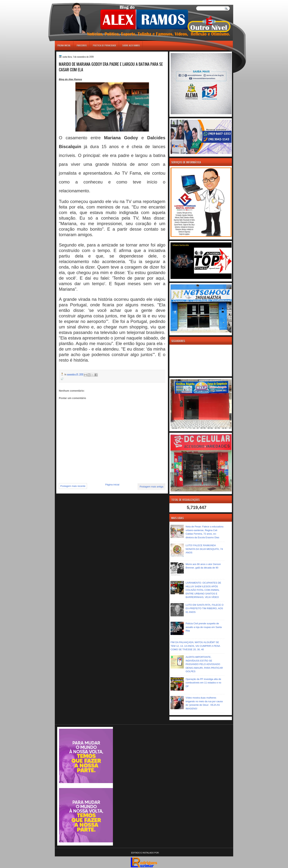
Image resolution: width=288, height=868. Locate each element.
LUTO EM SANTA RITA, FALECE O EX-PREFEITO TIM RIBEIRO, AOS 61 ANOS (205, 608)
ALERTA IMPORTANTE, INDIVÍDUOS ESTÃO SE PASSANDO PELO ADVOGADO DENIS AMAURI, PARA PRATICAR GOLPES (204, 664)
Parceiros (82, 45)
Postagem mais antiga (151, 487)
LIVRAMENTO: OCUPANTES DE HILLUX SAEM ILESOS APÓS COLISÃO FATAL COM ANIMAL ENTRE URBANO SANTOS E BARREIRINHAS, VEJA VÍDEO (203, 590)
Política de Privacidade (105, 45)
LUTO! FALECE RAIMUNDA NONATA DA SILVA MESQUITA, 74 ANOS (204, 549)
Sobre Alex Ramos (131, 45)
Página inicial (64, 45)
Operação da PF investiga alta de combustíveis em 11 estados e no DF (203, 683)
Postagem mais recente (73, 486)
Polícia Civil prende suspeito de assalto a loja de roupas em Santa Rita (204, 627)
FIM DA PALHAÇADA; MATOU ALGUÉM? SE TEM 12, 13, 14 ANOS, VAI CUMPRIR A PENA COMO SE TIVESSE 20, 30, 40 (195, 646)
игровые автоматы (71, 2)
